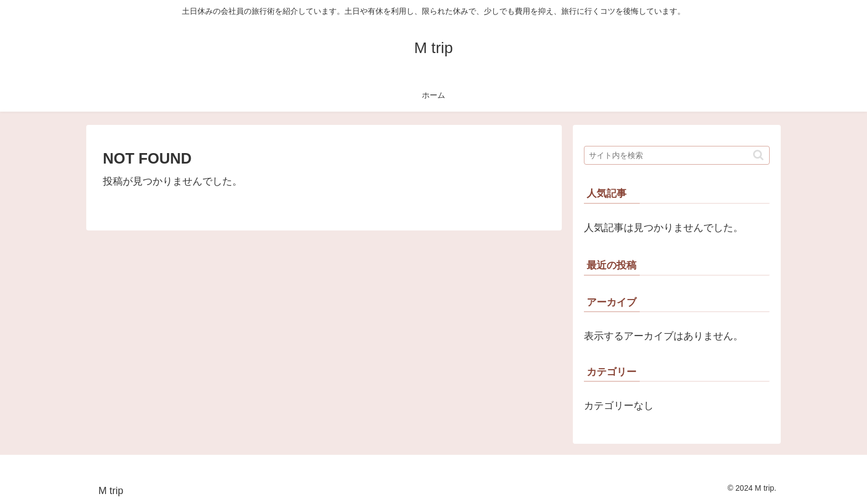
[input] (677, 155)
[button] (758, 155)
